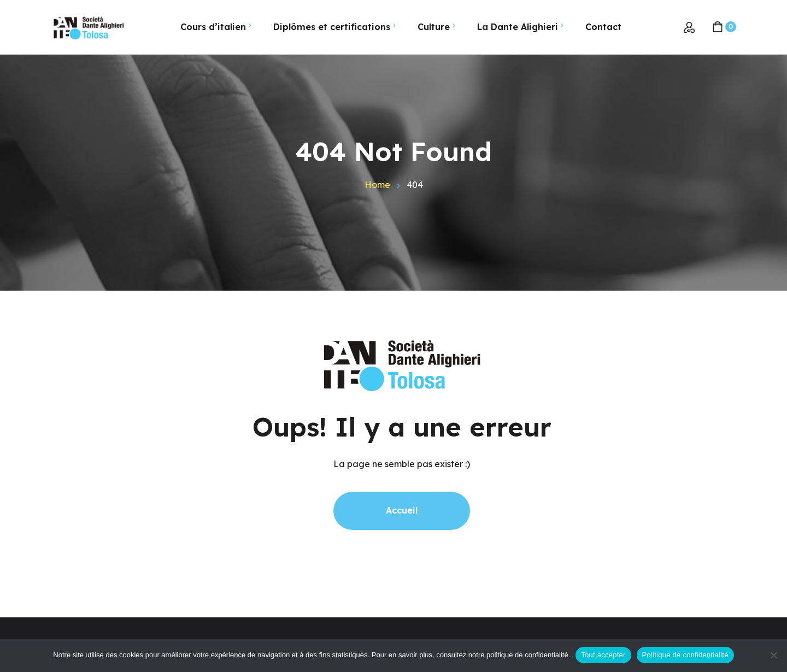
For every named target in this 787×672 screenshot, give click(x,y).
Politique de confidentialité (685, 655)
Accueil (402, 510)
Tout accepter (603, 655)
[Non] (773, 655)
